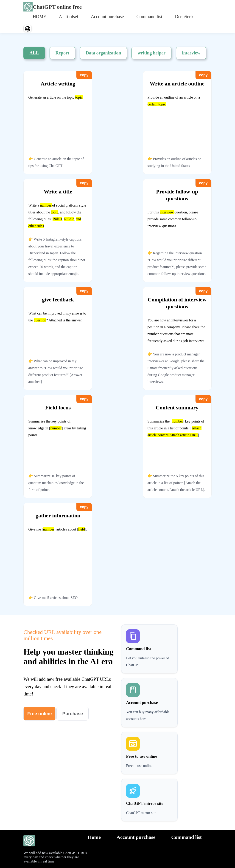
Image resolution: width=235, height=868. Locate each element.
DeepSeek (184, 17)
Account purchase (107, 17)
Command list (149, 17)
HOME (39, 17)
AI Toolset (68, 17)
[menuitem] (39, 16)
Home (94, 837)
